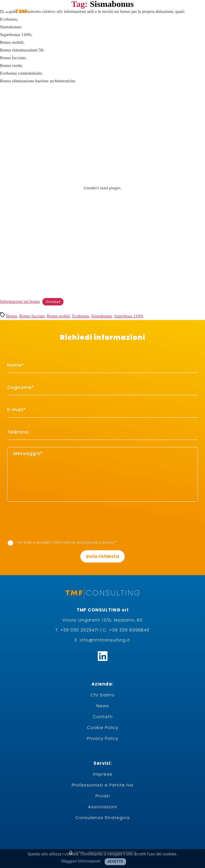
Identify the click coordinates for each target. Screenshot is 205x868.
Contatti (103, 717)
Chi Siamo (103, 695)
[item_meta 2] (103, 388)
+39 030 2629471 (79, 630)
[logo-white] (41, 11)
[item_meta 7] (10, 543)
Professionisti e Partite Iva (103, 785)
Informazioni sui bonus (20, 301)
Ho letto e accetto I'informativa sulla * (62, 543)
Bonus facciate (32, 316)
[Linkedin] (103, 656)
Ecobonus (81, 316)
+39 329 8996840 (129, 630)
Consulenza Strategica (103, 818)
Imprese (103, 774)
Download (53, 302)
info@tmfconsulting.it (105, 640)
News (103, 706)
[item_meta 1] (103, 365)
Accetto (116, 861)
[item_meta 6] (103, 432)
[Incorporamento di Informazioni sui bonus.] (103, 188)
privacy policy (101, 542)
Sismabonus (102, 316)
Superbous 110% (129, 316)
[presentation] (29, 514)
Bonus (12, 316)
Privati (103, 796)
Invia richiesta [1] (103, 556)
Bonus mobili (58, 316)
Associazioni (103, 807)
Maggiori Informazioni (81, 861)
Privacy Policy (103, 738)
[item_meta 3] (103, 410)
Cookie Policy (103, 727)
